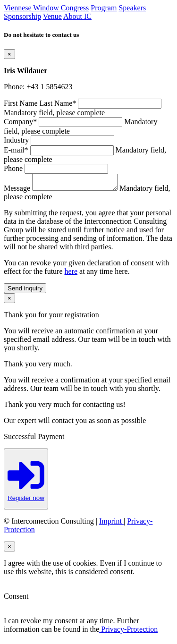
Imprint (111, 524)
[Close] (9, 54)
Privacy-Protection (128, 632)
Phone (13, 168)
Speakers (132, 8)
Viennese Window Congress (46, 8)
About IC (77, 16)
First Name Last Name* (40, 103)
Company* (20, 122)
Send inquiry (25, 291)
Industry (16, 140)
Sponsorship (22, 16)
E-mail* (16, 150)
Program (104, 8)
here (71, 274)
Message (17, 191)
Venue (52, 16)
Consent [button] (16, 599)
